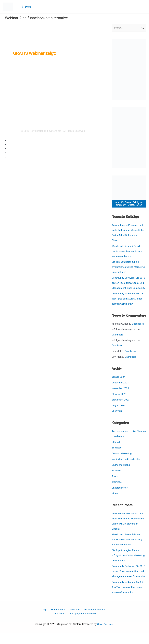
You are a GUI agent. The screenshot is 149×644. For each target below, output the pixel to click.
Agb (10, 140)
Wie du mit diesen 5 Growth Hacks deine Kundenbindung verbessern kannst (128, 251)
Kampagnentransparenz (75, 624)
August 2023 (119, 411)
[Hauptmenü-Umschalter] (26, 7)
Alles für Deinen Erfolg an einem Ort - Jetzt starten (129, 204)
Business (117, 453)
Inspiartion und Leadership (127, 464)
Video (115, 499)
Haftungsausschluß (19, 153)
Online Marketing (121, 470)
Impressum (14, 157)
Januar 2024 (119, 382)
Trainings (117, 487)
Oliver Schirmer (105, 635)
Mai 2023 (117, 416)
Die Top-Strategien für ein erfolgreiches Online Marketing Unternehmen (126, 267)
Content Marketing (122, 459)
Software (117, 476)
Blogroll (116, 447)
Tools (115, 481)
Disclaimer (14, 148)
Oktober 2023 (119, 399)
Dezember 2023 (121, 388)
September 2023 (121, 405)
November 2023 (121, 393)
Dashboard (138, 329)
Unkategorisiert (120, 493)
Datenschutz (15, 144)
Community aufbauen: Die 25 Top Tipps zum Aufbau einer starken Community (128, 304)
